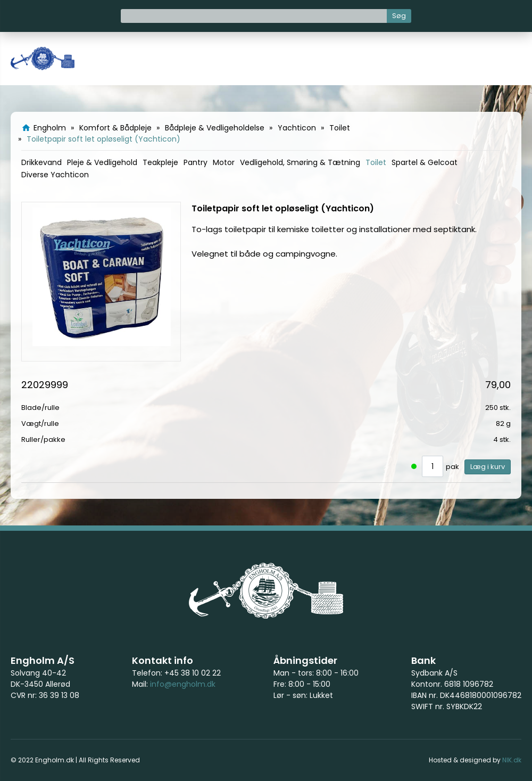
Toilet (376, 162)
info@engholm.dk (183, 684)
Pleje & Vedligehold (102, 162)
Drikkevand (41, 162)
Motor (224, 162)
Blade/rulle (40, 408)
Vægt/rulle (40, 424)
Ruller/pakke (43, 439)
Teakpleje (160, 162)
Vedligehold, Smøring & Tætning (300, 162)
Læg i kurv (488, 467)
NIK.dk (512, 760)
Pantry (196, 162)
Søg (399, 16)
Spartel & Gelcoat (425, 162)
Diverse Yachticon (55, 175)
